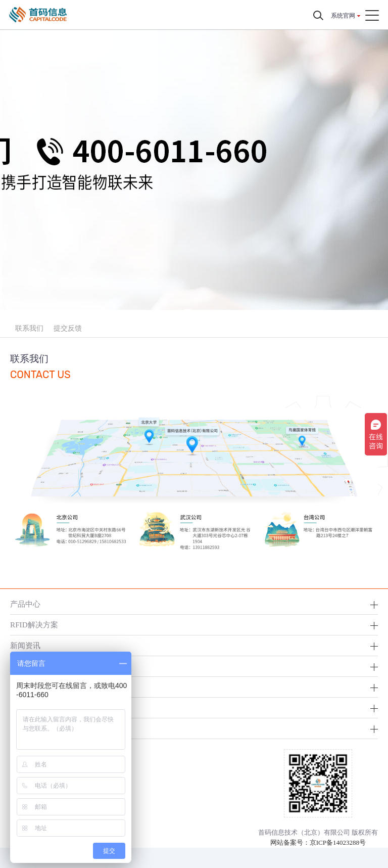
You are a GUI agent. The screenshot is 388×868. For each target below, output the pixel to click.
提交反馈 (68, 328)
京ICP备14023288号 (338, 842)
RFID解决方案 (34, 625)
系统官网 (343, 16)
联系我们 (29, 328)
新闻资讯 (25, 645)
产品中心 (25, 604)
